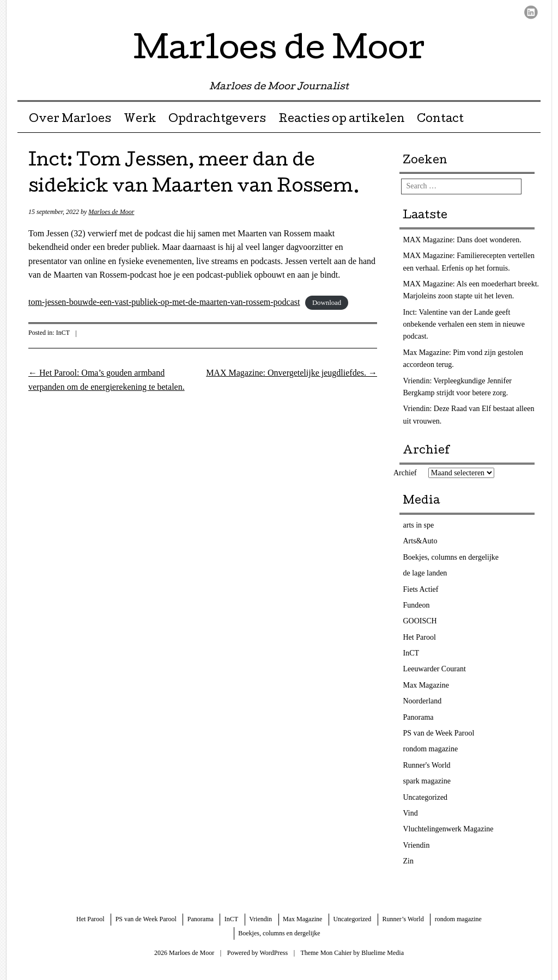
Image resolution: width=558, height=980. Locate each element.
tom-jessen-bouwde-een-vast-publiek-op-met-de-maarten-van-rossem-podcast (164, 302)
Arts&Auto (420, 541)
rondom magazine (431, 749)
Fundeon (417, 605)
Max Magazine (426, 685)
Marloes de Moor (279, 51)
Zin (408, 861)
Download (327, 303)
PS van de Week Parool (439, 733)
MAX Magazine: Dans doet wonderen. (462, 240)
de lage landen (425, 573)
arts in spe (419, 525)
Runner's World (427, 765)
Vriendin (417, 845)
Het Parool (420, 637)
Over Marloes (70, 120)
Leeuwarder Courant (435, 669)
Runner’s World (403, 919)
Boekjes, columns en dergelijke (451, 557)
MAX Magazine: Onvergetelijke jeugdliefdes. (292, 373)
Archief (405, 473)
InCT (63, 333)
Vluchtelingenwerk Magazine (448, 829)
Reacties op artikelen (342, 120)
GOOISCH (420, 621)
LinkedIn (531, 12)
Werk (140, 120)
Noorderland (423, 701)
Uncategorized (426, 797)
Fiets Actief (421, 589)
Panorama (418, 717)
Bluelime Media (383, 953)
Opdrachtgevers (217, 120)
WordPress (274, 953)
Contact (440, 120)
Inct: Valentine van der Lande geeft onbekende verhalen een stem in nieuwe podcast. (464, 324)
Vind (411, 813)
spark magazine (427, 781)
